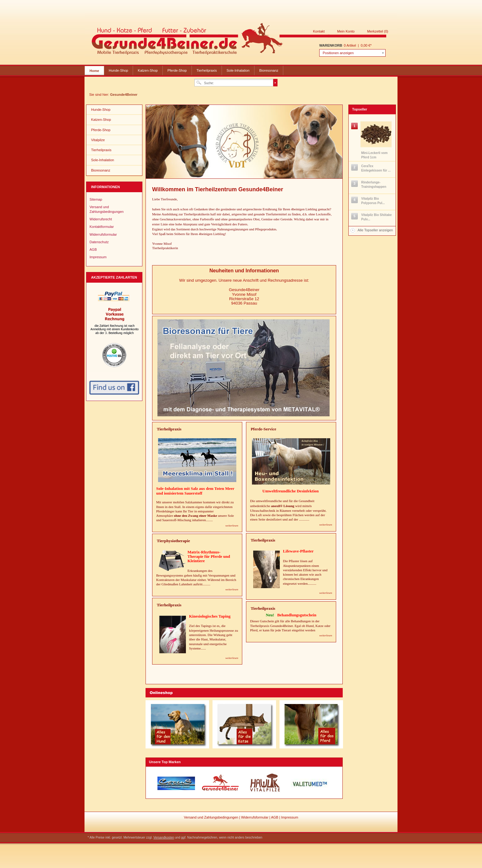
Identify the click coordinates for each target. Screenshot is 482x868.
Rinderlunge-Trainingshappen (374, 185)
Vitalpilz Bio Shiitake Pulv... (377, 217)
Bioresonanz (269, 70)
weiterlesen (326, 525)
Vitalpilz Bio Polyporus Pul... (373, 201)
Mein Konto (346, 31)
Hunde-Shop (119, 70)
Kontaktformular (102, 227)
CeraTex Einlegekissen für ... (376, 168)
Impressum (98, 257)
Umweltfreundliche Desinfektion (291, 491)
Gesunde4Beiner (239, 40)
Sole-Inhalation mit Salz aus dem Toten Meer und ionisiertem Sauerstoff (195, 491)
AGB (93, 249)
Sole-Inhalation (238, 70)
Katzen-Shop (148, 70)
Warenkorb (331, 45)
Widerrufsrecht (101, 219)
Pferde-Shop (177, 70)
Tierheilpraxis (207, 70)
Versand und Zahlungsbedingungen (107, 209)
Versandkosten (164, 837)
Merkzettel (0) (378, 31)
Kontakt (319, 31)
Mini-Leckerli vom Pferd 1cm (374, 155)
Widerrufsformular (103, 234)
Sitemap (96, 199)
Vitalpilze (98, 140)
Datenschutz (99, 242)
